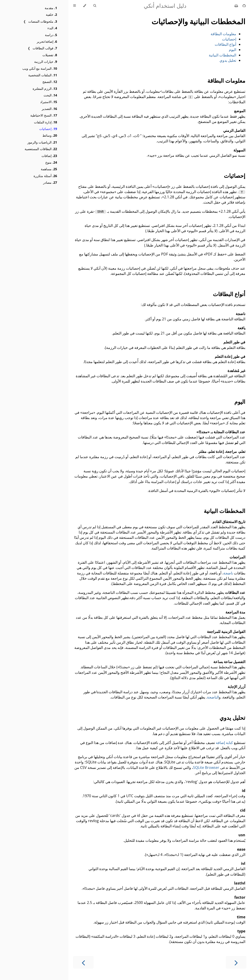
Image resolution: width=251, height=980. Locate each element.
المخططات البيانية (222, 55)
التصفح (50, 82)
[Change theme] (85, 6)
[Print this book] (237, 6)
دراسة (51, 35)
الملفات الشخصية (43, 75)
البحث (50, 95)
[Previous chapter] (83, 962)
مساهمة (49, 169)
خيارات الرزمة (46, 62)
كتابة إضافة (224, 743)
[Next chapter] (236, 962)
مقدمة (51, 8)
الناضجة (213, 697)
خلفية (51, 15)
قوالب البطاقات (45, 48)
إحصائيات (48, 129)
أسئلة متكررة (45, 176)
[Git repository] (244, 6)
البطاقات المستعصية (41, 149)
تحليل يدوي (228, 60)
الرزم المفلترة (45, 89)
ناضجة (228, 573)
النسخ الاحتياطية (44, 115)
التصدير (49, 109)
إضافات (49, 156)
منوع (51, 162)
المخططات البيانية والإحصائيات (198, 21)
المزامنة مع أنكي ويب (40, 68)
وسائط (50, 135)
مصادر (50, 182)
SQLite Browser (206, 768)
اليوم (233, 50)
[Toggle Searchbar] (95, 6)
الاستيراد (49, 102)
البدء (52, 28)
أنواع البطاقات (225, 44)
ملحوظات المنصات (43, 21)
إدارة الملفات (46, 122)
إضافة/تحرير (47, 41)
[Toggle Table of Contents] (75, 6)
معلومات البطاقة (223, 34)
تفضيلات (50, 55)
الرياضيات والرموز (42, 142)
